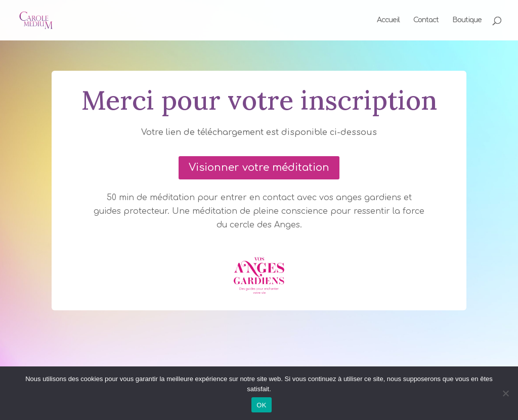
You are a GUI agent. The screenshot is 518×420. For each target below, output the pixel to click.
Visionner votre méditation (259, 168)
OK (261, 405)
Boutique (467, 20)
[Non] (505, 393)
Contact (426, 20)
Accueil (388, 20)
